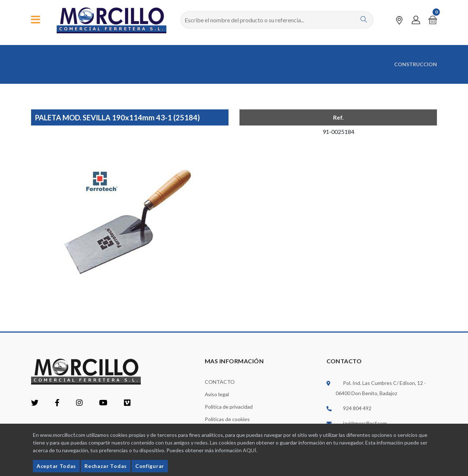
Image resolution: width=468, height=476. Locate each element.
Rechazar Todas (106, 466)
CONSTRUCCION (416, 64)
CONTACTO (220, 381)
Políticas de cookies (227, 419)
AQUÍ (250, 450)
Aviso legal (217, 394)
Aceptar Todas (56, 466)
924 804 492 (357, 408)
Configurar (150, 466)
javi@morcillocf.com (365, 423)
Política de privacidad (229, 406)
